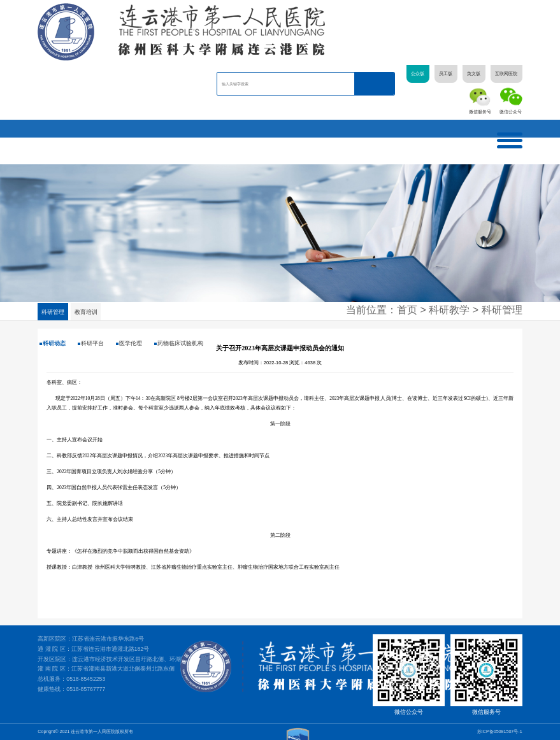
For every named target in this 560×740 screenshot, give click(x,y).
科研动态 (52, 344)
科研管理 (53, 312)
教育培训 (87, 312)
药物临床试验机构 (170, 344)
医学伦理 (124, 344)
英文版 (474, 74)
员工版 (446, 74)
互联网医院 (506, 74)
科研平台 (89, 344)
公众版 (418, 74)
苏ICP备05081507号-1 (500, 732)
